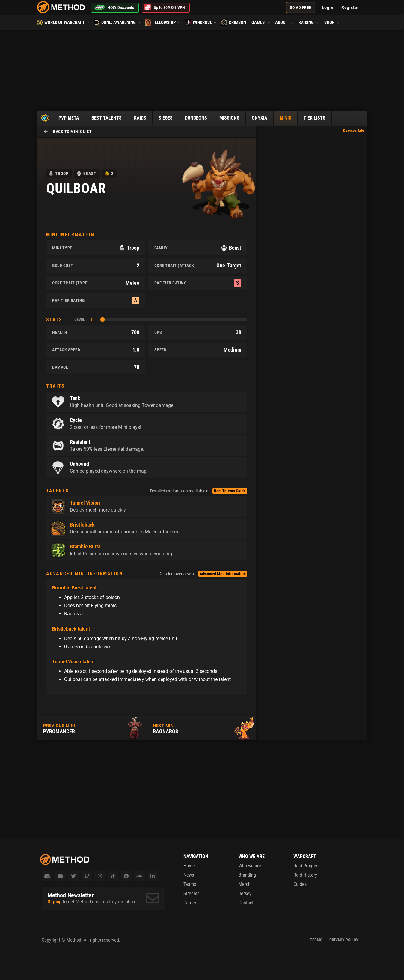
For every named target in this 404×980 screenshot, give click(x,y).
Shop (332, 22)
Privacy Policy (344, 940)
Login (328, 7)
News (189, 875)
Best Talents (107, 118)
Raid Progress (307, 866)
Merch (245, 884)
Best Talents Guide (230, 491)
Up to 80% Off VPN (165, 8)
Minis (285, 118)
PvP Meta (69, 118)
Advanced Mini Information (223, 574)
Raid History (305, 875)
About (285, 22)
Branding (247, 875)
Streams (191, 894)
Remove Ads (353, 131)
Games (261, 22)
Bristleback (82, 525)
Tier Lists (315, 118)
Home (189, 866)
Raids (140, 118)
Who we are (250, 866)
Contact (246, 903)
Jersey (245, 894)
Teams (190, 884)
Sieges (166, 118)
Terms (316, 940)
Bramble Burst (85, 547)
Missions (229, 118)
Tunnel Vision (85, 503)
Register (350, 7)
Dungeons (196, 118)
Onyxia (260, 118)
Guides (300, 884)
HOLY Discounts (114, 7)
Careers (191, 903)
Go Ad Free (301, 7)
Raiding (309, 22)
